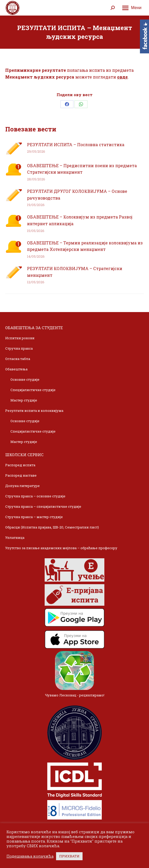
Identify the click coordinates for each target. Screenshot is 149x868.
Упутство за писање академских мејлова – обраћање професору (61, 548)
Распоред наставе (21, 475)
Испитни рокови (20, 338)
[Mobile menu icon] (132, 8)
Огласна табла (18, 359)
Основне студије (25, 379)
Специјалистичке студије (33, 390)
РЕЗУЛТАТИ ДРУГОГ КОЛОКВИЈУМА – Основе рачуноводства (77, 195)
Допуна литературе (22, 486)
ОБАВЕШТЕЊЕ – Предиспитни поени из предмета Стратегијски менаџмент (82, 169)
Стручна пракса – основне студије (35, 496)
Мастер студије (24, 400)
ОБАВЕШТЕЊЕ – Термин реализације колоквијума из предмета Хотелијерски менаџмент (85, 246)
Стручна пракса (19, 348)
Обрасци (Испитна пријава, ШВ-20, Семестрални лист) (52, 527)
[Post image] (13, 149)
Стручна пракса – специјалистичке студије (43, 506)
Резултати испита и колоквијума (34, 411)
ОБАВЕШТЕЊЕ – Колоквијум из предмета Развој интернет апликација (80, 220)
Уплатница (15, 538)
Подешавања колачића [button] (30, 856)
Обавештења (16, 369)
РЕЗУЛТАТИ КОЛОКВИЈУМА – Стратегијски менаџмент (75, 272)
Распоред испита (20, 465)
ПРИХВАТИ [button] (69, 856)
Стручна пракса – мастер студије (34, 517)
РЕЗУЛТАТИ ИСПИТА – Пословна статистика (76, 144)
